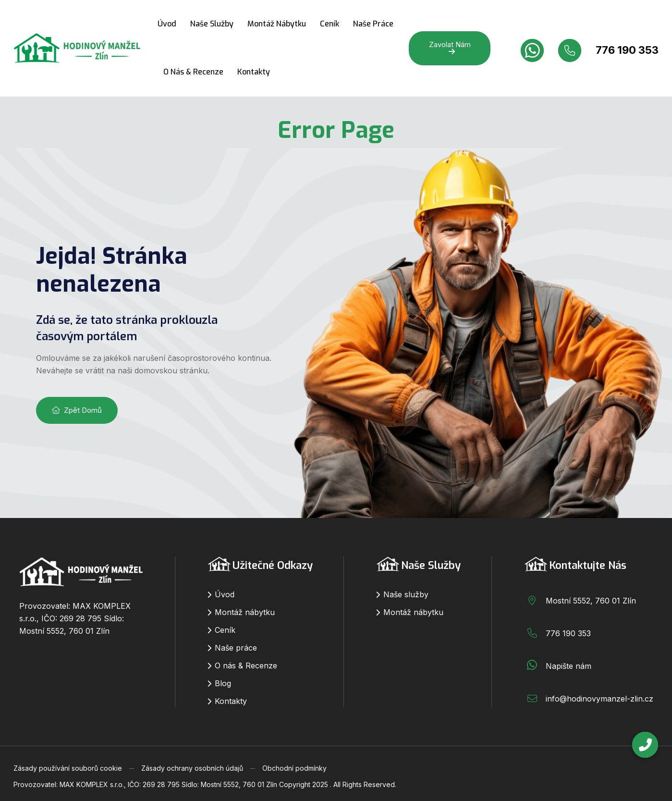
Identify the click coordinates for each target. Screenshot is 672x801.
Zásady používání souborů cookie (68, 768)
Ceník (330, 24)
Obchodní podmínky (294, 768)
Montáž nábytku (277, 24)
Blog (223, 683)
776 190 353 (627, 50)
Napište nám (568, 666)
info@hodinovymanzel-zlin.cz (599, 699)
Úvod (167, 24)
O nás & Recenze (193, 72)
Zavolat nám (450, 48)
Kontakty (254, 72)
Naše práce (373, 24)
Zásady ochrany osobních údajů (192, 768)
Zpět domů (77, 410)
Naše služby (212, 24)
